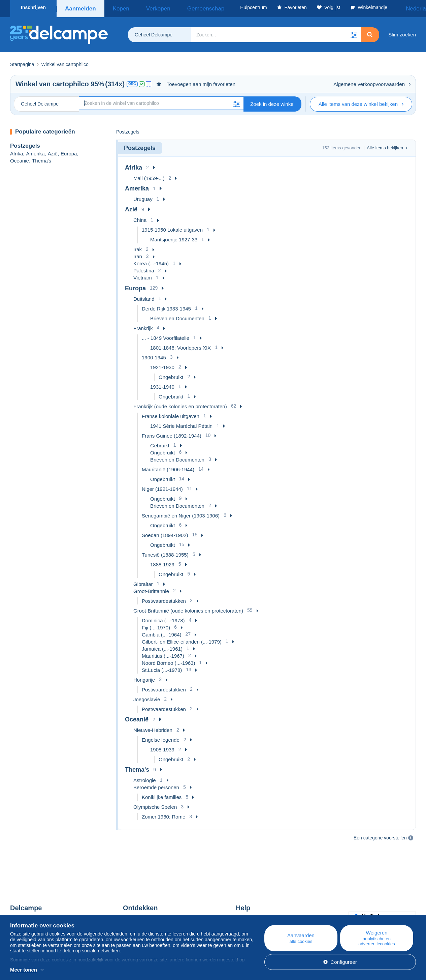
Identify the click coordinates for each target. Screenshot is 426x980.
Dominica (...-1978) (163, 618)
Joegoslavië (147, 697)
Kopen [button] (117, 7)
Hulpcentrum (250, 900)
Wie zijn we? (24, 900)
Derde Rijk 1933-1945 (166, 306)
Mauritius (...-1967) (163, 654)
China (140, 218)
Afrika (17, 151)
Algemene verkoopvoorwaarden (372, 82)
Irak (138, 247)
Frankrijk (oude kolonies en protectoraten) (180, 404)
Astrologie (145, 778)
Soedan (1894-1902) (165, 533)
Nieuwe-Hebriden (153, 728)
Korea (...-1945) (151, 261)
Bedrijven (24, 908)
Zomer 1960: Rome (163, 814)
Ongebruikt (171, 375)
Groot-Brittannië (151, 589)
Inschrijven (33, 7)
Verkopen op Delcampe (262, 916)
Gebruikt (160, 443)
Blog (131, 900)
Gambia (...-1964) (162, 632)
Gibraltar (143, 582)
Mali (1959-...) (149, 176)
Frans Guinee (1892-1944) (172, 433)
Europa (69, 151)
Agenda (132, 908)
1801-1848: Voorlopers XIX (181, 345)
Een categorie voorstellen (380, 835)
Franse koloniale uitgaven (171, 414)
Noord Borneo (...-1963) (168, 661)
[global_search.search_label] (276, 32)
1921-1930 (162, 365)
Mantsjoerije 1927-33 (174, 237)
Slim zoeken (402, 32)
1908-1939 (162, 747)
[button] (354, 32)
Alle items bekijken (387, 145)
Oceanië (20, 158)
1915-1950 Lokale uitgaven (172, 227)
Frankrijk (143, 326)
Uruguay (143, 197)
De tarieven (23, 916)
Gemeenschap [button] (182, 7)
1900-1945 (154, 355)
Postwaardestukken (164, 599)
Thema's (42, 158)
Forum (130, 916)
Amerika (36, 151)
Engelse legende (161, 737)
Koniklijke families (162, 795)
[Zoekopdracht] (161, 101)
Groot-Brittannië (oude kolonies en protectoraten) (188, 608)
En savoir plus (81, 970)
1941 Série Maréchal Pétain (181, 424)
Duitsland (144, 296)
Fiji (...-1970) (156, 625)
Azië (53, 151)
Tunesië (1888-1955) (165, 552)
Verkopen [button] (145, 7)
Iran (138, 254)
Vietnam (143, 275)
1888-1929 (162, 562)
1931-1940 (162, 384)
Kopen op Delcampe (259, 908)
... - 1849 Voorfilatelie (166, 336)
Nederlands (399, 7)
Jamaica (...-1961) (162, 646)
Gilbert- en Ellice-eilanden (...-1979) (182, 639)
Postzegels (25, 143)
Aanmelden (80, 7)
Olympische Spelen (155, 805)
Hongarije (144, 677)
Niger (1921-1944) (162, 487)
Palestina (144, 268)
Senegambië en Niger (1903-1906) (181, 513)
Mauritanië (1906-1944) (168, 467)
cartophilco (71, 82)
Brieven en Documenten (177, 316)
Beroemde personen (156, 785)
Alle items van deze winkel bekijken (361, 102)
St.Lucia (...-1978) (162, 668)
